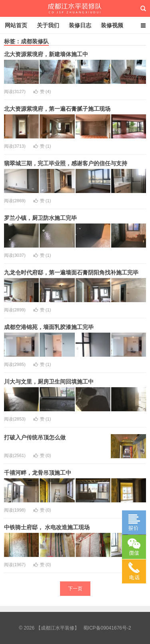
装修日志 (80, 25)
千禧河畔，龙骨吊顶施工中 (38, 473)
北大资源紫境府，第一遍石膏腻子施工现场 (57, 109)
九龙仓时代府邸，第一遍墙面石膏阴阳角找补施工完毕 (71, 272)
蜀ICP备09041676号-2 (107, 628)
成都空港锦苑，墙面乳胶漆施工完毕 (49, 327)
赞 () (42, 91)
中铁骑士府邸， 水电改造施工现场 (47, 527)
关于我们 (48, 25)
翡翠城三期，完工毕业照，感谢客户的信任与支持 (66, 163)
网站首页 (16, 25)
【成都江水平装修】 (75, 8)
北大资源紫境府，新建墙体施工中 (46, 54)
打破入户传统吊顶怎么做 (35, 437)
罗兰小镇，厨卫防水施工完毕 (40, 218)
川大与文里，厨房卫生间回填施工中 (49, 382)
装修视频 (112, 25)
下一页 (75, 589)
